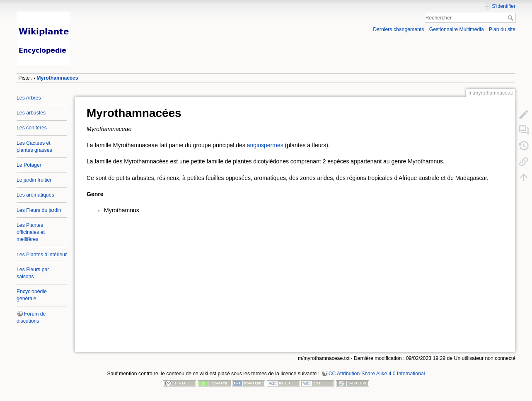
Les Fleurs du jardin (39, 210)
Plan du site (502, 29)
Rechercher (511, 18)
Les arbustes (31, 113)
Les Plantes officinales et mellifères (31, 232)
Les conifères (32, 128)
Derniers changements (398, 29)
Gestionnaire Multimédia (457, 29)
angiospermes (265, 145)
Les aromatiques (35, 195)
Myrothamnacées (57, 78)
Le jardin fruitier (34, 180)
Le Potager (29, 165)
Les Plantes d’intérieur (42, 255)
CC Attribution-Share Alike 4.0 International (377, 374)
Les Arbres (29, 98)
